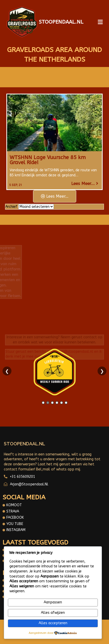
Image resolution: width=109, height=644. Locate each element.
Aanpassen (53, 602)
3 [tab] (52, 403)
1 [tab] (43, 403)
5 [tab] (61, 403)
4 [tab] (57, 403)
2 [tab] (48, 403)
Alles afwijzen (53, 613)
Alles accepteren (53, 623)
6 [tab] (66, 403)
